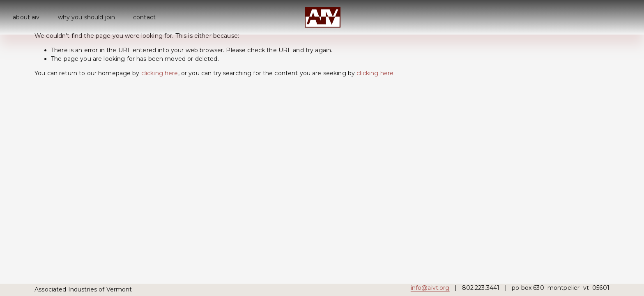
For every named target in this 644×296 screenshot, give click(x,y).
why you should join (87, 17)
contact (144, 17)
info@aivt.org (430, 288)
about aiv (26, 17)
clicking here (160, 73)
